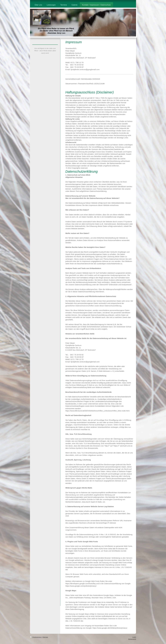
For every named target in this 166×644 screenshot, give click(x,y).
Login (134, 637)
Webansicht (132, 639)
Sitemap (45, 637)
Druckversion (36, 637)
